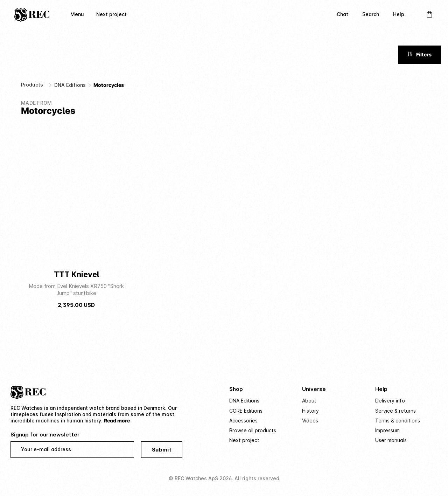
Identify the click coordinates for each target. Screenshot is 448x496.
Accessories (243, 421)
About (309, 401)
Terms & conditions (398, 421)
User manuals (391, 440)
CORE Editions (246, 411)
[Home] (32, 14)
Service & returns (395, 411)
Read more (117, 421)
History (310, 411)
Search (371, 14)
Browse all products (253, 430)
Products (32, 85)
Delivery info (390, 401)
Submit (162, 450)
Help (399, 14)
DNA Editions (70, 85)
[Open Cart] (429, 14)
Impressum (387, 430)
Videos (310, 421)
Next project (111, 14)
